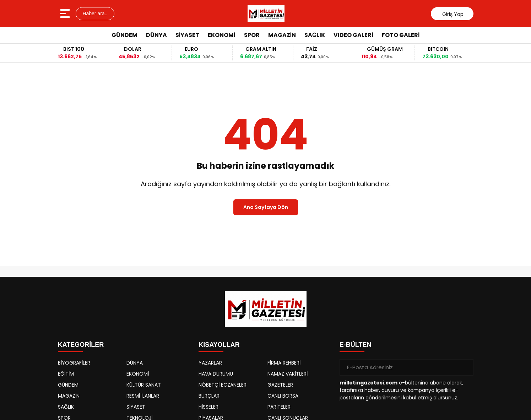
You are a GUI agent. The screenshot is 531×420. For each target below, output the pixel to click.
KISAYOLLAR (219, 345)
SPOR (252, 35)
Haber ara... (95, 14)
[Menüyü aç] (66, 14)
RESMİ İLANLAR (143, 396)
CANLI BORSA (283, 396)
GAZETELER (280, 385)
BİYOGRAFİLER (74, 363)
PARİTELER (279, 407)
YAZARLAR (210, 363)
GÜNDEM (124, 35)
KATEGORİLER (81, 345)
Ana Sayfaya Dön (266, 207)
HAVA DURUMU (216, 374)
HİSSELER (208, 407)
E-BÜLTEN (356, 345)
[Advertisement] (504, 151)
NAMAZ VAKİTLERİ (288, 374)
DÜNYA (156, 35)
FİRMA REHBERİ (284, 363)
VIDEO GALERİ (353, 35)
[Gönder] (465, 367)
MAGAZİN (282, 35)
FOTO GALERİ (401, 35)
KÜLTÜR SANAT (144, 385)
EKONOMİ (221, 35)
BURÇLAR (209, 396)
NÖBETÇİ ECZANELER (223, 385)
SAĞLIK (315, 35)
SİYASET (187, 35)
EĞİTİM (66, 374)
